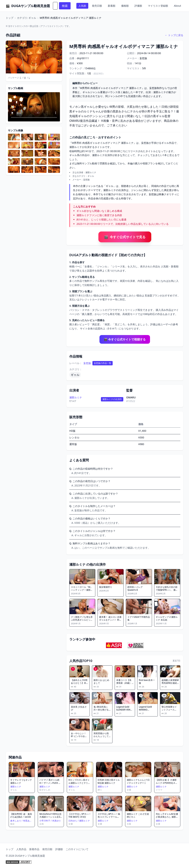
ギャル (75, 375)
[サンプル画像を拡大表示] (14, 137)
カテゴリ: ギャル (26, 18)
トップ (10, 18)
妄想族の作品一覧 (103, 363)
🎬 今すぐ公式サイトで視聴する (125, 339)
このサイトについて (77, 849)
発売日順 (97, 6)
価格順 (125, 6)
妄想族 (87, 363)
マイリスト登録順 (158, 6)
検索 (65, 6)
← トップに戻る (174, 35)
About (177, 6)
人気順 (82, 6)
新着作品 (34, 849)
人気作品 (21, 849)
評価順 (138, 6)
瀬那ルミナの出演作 (112, 399)
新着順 (112, 6)
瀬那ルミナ (76, 397)
